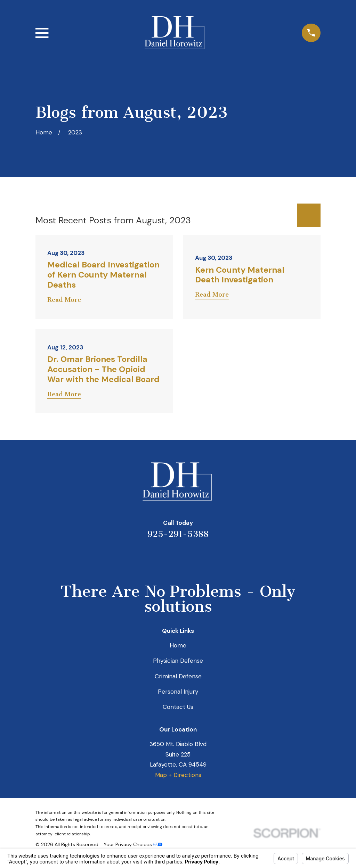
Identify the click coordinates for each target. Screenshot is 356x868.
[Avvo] (187, 557)
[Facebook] (206, 557)
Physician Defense (178, 661)
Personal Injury (178, 692)
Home (178, 645)
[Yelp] (150, 557)
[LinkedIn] (169, 557)
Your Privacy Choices (133, 844)
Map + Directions (178, 775)
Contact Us (178, 707)
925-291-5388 (178, 534)
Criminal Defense (178, 676)
